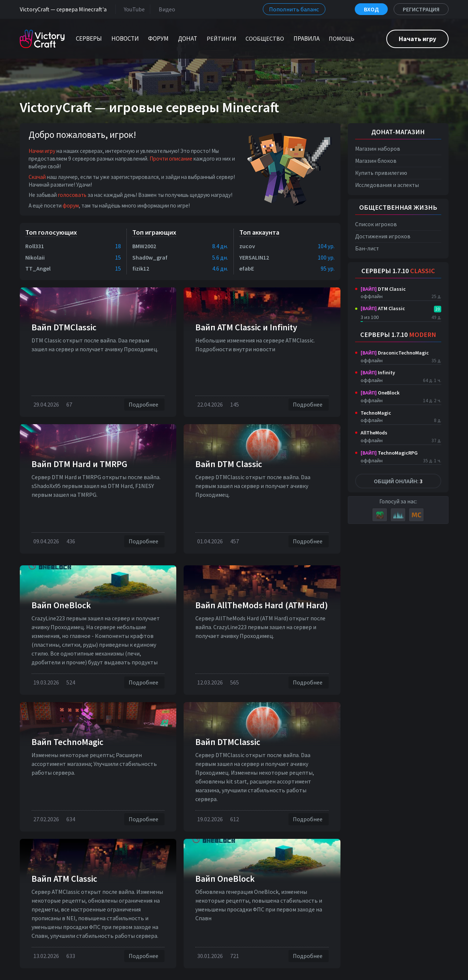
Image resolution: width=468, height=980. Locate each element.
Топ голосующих (51, 232)
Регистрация (421, 9)
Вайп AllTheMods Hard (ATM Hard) (262, 605)
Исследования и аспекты (387, 185)
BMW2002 (144, 246)
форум (71, 205)
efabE (247, 268)
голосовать (72, 195)
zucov (247, 246)
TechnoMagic (376, 413)
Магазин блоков (376, 161)
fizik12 (141, 268)
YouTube (133, 9)
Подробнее (144, 405)
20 (438, 309)
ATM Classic (383, 308)
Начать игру (417, 39)
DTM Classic (383, 289)
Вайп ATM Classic (64, 879)
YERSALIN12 (254, 257)
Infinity (378, 372)
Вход (371, 9)
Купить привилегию (381, 173)
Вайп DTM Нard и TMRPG (79, 464)
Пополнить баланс (294, 9)
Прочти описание (171, 159)
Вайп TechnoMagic (67, 742)
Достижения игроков (383, 236)
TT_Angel (38, 268)
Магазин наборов (378, 149)
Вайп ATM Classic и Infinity (246, 327)
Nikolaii (35, 257)
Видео (165, 9)
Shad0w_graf (150, 257)
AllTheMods (374, 433)
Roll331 (35, 246)
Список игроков (376, 224)
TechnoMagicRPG (389, 453)
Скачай (37, 177)
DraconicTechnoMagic (395, 353)
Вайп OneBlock (61, 605)
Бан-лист (367, 248)
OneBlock (380, 393)
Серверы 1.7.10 (398, 271)
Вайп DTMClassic (64, 327)
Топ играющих (154, 232)
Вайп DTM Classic (229, 464)
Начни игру (42, 151)
